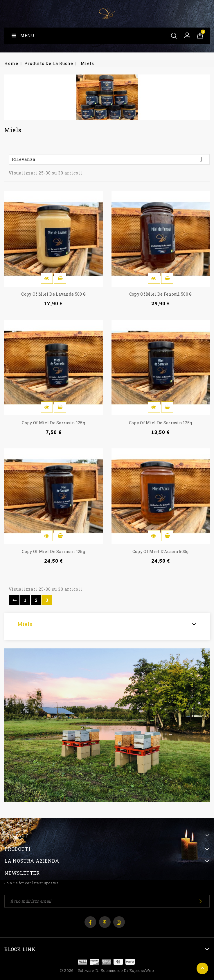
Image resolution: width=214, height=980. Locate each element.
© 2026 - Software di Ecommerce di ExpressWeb (107, 970)
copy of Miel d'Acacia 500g (161, 551)
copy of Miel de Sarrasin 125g (53, 423)
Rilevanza (109, 159)
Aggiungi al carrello (60, 278)
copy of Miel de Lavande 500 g (53, 294)
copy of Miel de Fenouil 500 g (161, 294)
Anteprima (47, 278)
